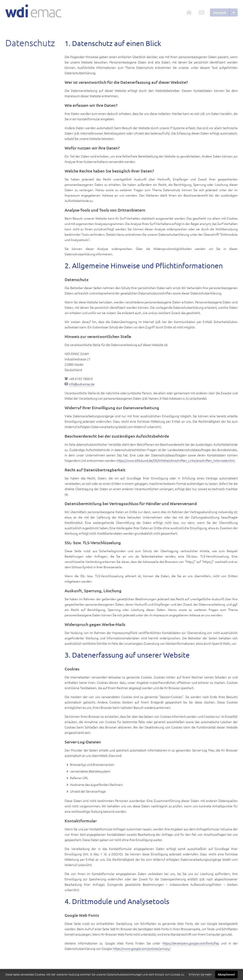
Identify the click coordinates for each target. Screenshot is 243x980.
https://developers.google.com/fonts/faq (191, 943)
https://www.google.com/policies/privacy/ (142, 949)
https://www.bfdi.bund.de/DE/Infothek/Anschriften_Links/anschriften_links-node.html (176, 460)
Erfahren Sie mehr (200, 974)
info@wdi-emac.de (82, 384)
